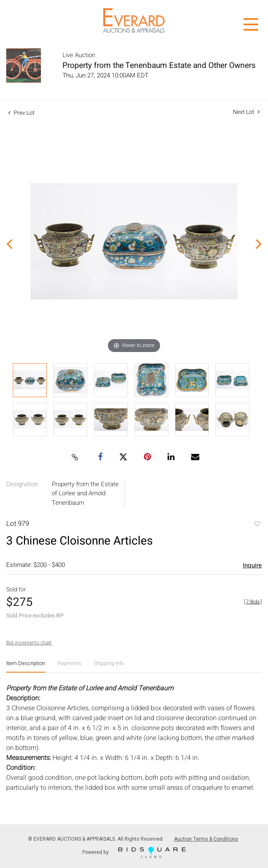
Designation (22, 484)
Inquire (252, 565)
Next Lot (246, 112)
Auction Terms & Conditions (206, 839)
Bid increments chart (29, 643)
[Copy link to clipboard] (75, 458)
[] (253, 602)
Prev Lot (22, 113)
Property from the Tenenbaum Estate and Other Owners (159, 65)
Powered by (134, 852)
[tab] (26, 667)
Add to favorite (257, 525)
